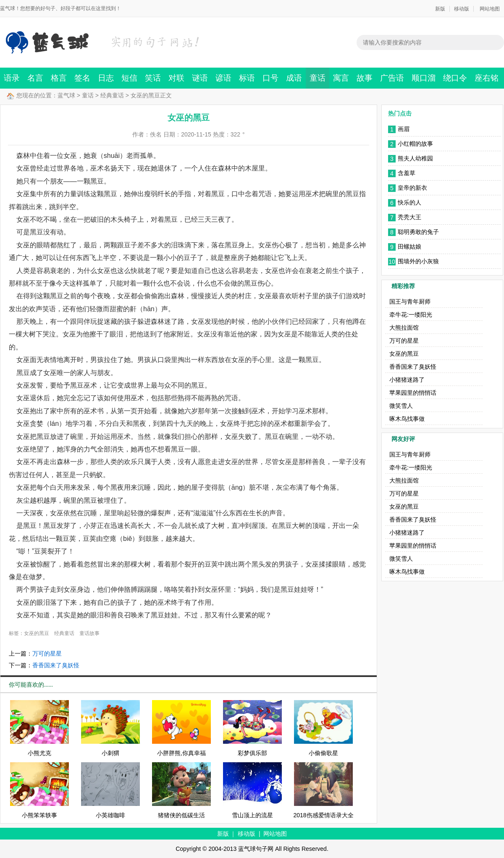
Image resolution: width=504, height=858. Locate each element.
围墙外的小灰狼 (418, 261)
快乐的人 (409, 202)
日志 (106, 78)
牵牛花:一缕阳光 (411, 315)
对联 (176, 78)
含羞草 (407, 173)
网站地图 (490, 9)
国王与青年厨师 (410, 302)
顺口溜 (424, 78)
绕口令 (455, 78)
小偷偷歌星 (323, 753)
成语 (294, 78)
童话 (318, 78)
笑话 (153, 78)
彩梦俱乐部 (252, 753)
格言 (59, 78)
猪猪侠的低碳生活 (181, 815)
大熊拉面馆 (404, 328)
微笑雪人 (401, 406)
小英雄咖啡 (110, 815)
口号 (270, 78)
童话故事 (89, 633)
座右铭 (487, 78)
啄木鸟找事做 (407, 419)
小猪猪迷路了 (407, 380)
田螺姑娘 (409, 247)
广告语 (392, 78)
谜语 (200, 78)
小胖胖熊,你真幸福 (181, 753)
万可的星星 (47, 653)
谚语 (223, 78)
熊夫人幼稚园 (415, 158)
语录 (12, 78)
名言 (35, 78)
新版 (440, 9)
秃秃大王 (409, 217)
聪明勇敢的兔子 (418, 232)
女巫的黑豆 (37, 633)
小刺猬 (110, 753)
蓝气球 (66, 95)
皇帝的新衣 (412, 188)
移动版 (462, 9)
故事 (365, 78)
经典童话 (112, 95)
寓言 (341, 78)
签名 (82, 78)
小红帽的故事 (415, 144)
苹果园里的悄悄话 (413, 393)
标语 (247, 78)
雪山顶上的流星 (252, 815)
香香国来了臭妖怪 (56, 665)
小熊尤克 (39, 753)
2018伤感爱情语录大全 (323, 815)
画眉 (404, 129)
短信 (129, 78)
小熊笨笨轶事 (39, 815)
